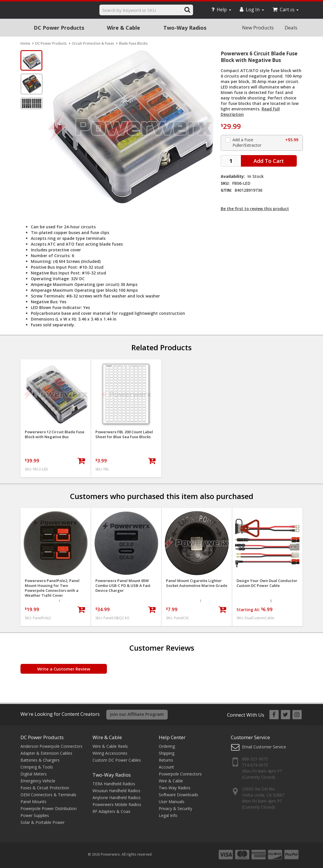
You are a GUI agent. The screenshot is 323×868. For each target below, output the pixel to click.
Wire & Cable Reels (110, 746)
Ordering (167, 746)
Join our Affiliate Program (137, 714)
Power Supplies (35, 815)
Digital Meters (34, 774)
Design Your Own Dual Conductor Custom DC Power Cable (267, 583)
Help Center (172, 737)
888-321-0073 (255, 759)
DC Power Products (59, 28)
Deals (291, 28)
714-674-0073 (255, 765)
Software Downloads (178, 795)
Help (221, 10)
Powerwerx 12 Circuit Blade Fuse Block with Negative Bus (55, 434)
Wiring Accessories (110, 753)
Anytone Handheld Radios (117, 798)
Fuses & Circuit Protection (45, 788)
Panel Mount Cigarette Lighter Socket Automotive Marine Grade (197, 583)
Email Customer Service (264, 747)
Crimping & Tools (37, 767)
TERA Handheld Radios (114, 784)
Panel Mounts (33, 802)
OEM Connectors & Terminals (48, 795)
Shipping (167, 753)
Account (166, 767)
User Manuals (172, 802)
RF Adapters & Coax (111, 811)
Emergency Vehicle (38, 781)
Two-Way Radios (185, 28)
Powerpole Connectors (180, 774)
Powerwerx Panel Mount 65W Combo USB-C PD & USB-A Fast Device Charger (123, 586)
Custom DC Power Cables (117, 760)
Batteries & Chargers (40, 760)
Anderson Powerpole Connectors (51, 746)
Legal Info (168, 815)
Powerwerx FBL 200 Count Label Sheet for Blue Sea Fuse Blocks (124, 434)
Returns (166, 760)
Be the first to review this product (255, 209)
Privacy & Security (175, 808)
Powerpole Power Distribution (49, 808)
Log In (252, 10)
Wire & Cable (123, 28)
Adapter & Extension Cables (46, 753)
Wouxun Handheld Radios (116, 791)
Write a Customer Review (64, 669)
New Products (258, 28)
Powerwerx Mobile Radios (117, 804)
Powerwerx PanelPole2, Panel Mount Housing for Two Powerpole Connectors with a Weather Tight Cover (52, 588)
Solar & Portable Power (42, 822)
